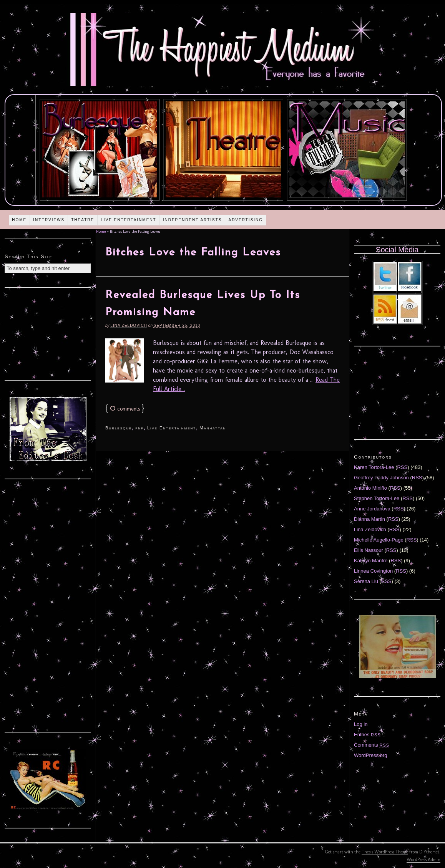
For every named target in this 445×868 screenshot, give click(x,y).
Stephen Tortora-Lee (377, 498)
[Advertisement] (48, 333)
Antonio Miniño (370, 488)
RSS (403, 467)
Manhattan (213, 428)
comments (125, 409)
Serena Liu (366, 581)
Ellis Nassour (369, 550)
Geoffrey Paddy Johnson (381, 478)
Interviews (49, 220)
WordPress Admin (423, 860)
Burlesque (119, 428)
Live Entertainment (129, 220)
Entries (367, 735)
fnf (139, 428)
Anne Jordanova (372, 509)
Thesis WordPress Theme (385, 852)
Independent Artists (193, 220)
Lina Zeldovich (129, 325)
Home (19, 220)
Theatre (83, 220)
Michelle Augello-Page (379, 540)
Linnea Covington (373, 571)
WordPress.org (370, 755)
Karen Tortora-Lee (374, 467)
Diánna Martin (369, 519)
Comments (372, 745)
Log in (361, 724)
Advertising (246, 220)
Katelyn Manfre (371, 561)
